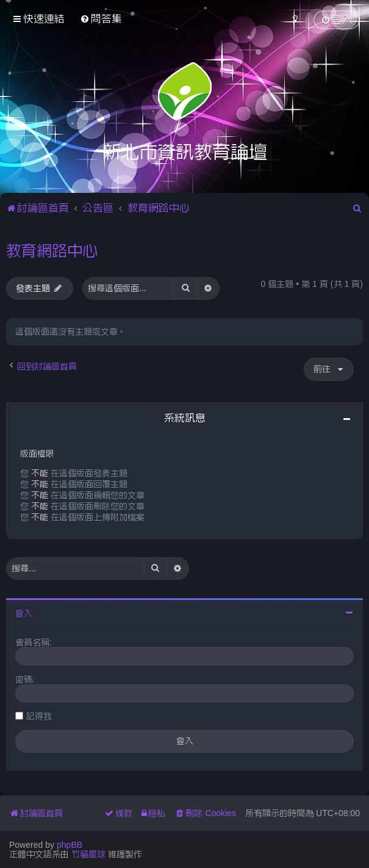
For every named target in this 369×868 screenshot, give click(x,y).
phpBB (70, 845)
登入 (24, 613)
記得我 (39, 716)
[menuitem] (101, 19)
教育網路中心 (52, 250)
